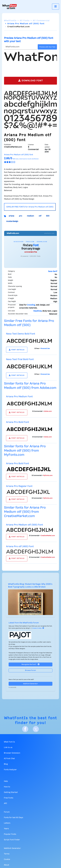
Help (6, 781)
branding (31, 305)
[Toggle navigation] (56, 6)
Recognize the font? (30, 664)
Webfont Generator (30, 684)
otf (40, 216)
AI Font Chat (9, 759)
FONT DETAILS (17, 350)
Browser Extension (12, 753)
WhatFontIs (10, 21)
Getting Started (11, 792)
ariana (11, 216)
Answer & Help (38, 628)
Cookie (7, 859)
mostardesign (12, 221)
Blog (6, 764)
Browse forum (30, 670)
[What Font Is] (9, 7)
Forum (7, 812)
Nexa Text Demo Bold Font (21, 334)
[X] (36, 729)
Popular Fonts (10, 834)
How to (7, 787)
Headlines (37, 311)
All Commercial (41, 21)
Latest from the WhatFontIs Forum (24, 623)
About (7, 865)
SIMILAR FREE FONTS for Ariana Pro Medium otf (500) (30, 207)
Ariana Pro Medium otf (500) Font (24, 525)
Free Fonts (9, 798)
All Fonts (25, 21)
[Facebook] (25, 729)
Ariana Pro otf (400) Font (20, 546)
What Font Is (9, 742)
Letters (7, 823)
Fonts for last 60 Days (13, 818)
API (5, 803)
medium (30, 216)
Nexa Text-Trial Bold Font (20, 359)
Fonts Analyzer (10, 770)
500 (48, 216)
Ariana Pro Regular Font (19, 486)
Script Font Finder (12, 840)
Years (6, 829)
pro (21, 216)
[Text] (20, 47)
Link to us (8, 747)
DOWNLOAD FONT (31, 80)
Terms (7, 854)
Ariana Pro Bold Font (18, 422)
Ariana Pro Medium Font (19, 397)
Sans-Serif (53, 271)
